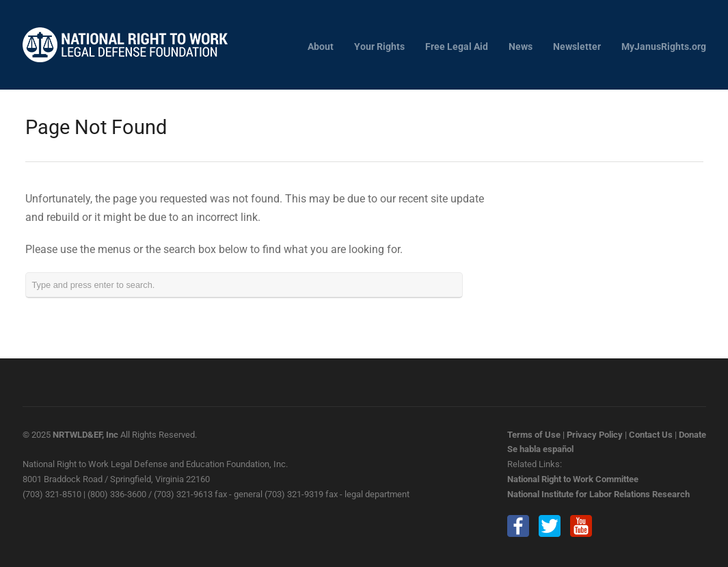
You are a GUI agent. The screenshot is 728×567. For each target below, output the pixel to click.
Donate (692, 435)
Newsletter (577, 47)
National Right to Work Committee (573, 479)
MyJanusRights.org (664, 47)
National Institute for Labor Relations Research (598, 494)
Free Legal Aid (457, 47)
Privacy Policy (595, 435)
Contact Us (651, 435)
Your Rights (379, 47)
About (321, 47)
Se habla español (540, 449)
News (521, 47)
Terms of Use (534, 435)
